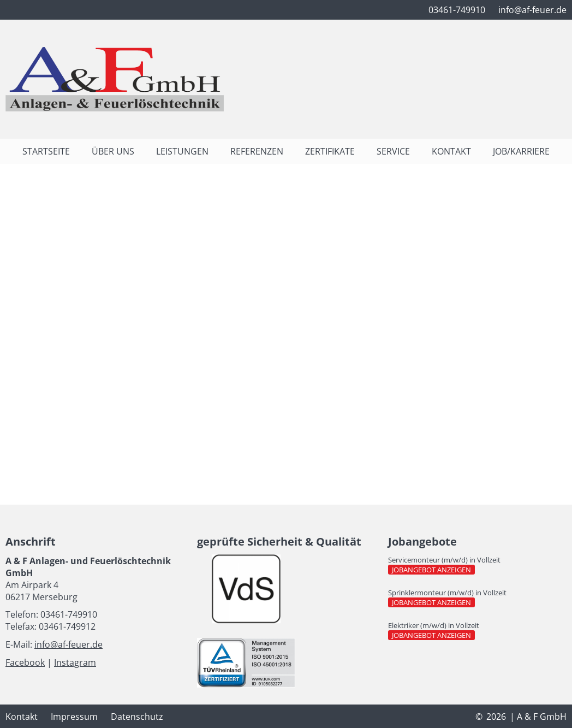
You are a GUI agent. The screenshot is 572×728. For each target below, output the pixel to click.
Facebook (25, 662)
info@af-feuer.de (68, 644)
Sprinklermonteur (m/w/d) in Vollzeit (447, 593)
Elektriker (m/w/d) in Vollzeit (434, 625)
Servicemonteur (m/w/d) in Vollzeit (444, 560)
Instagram (75, 662)
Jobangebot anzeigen (433, 570)
